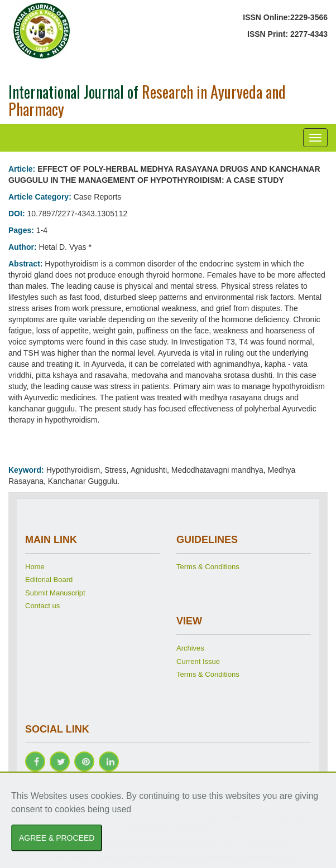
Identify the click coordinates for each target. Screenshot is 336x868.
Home (35, 567)
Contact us (42, 606)
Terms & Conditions (208, 567)
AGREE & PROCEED (57, 838)
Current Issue (198, 661)
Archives (190, 648)
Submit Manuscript (55, 593)
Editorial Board (49, 580)
